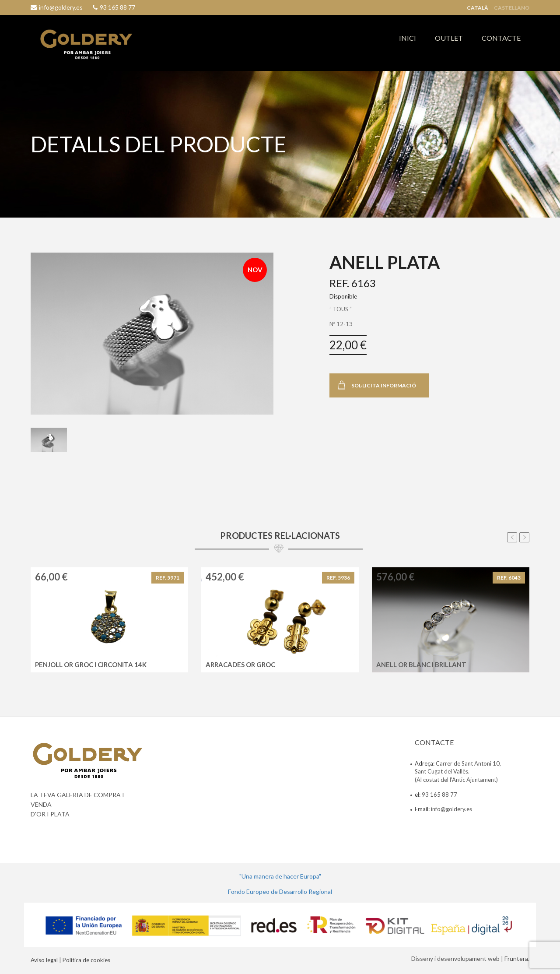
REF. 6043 (509, 578)
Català (478, 8)
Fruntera (516, 958)
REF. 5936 (338, 578)
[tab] (49, 440)
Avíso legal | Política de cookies (70, 960)
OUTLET (449, 38)
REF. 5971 (168, 578)
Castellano (512, 8)
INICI (408, 38)
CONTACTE (501, 38)
